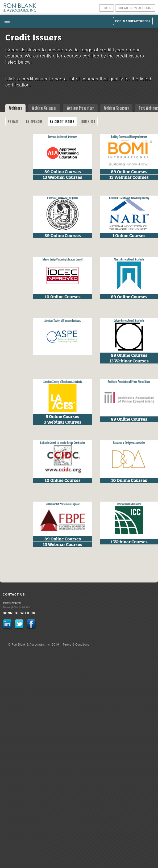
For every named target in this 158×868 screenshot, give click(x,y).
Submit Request (12, 603)
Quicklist (88, 122)
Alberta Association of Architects (129, 260)
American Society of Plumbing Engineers (63, 321)
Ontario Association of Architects (129, 321)
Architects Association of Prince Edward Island (129, 382)
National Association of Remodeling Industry (129, 198)
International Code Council (129, 504)
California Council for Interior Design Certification (63, 443)
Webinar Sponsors (116, 108)
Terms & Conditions (76, 644)
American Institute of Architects (63, 137)
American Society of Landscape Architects (63, 382)
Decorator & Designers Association (129, 443)
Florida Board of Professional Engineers (63, 504)
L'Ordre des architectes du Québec (63, 198)
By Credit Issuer (62, 122)
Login (107, 8)
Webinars (15, 108)
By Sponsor (35, 122)
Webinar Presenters (80, 108)
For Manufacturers (133, 21)
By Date (13, 122)
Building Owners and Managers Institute (129, 137)
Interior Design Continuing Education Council (63, 260)
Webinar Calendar (44, 108)
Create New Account (135, 8)
